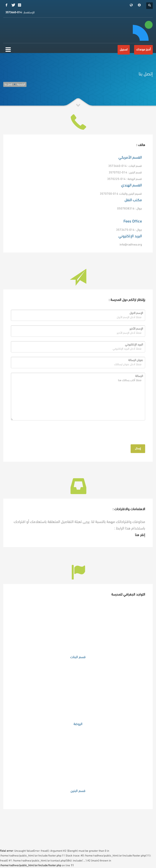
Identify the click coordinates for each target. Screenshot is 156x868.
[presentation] (115, 433)
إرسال (138, 449)
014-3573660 (14, 12)
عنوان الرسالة (136, 360)
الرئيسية (21, 85)
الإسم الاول (136, 313)
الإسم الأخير (136, 329)
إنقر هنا (140, 535)
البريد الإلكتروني (134, 345)
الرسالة (139, 376)
